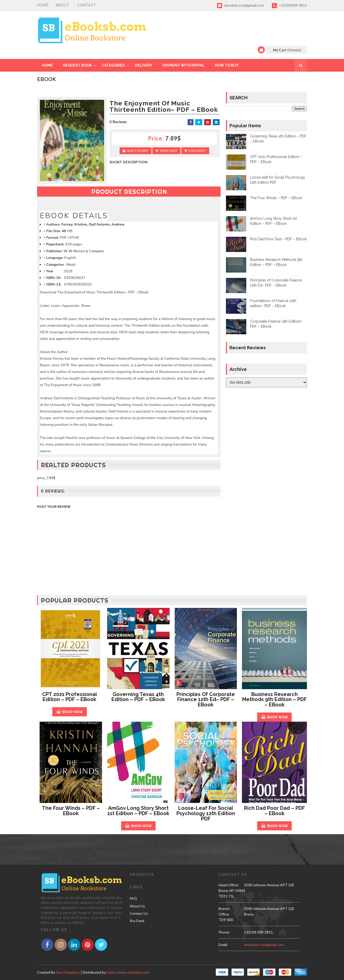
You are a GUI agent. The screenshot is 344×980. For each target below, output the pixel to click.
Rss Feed (137, 921)
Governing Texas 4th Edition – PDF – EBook (138, 697)
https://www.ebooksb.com (128, 972)
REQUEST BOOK (77, 65)
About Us (137, 906)
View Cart (166, 151)
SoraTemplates (68, 972)
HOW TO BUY (227, 65)
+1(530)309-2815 (289, 6)
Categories (113, 65)
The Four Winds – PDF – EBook (276, 198)
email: (223, 945)
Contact (87, 5)
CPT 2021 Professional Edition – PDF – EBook (70, 697)
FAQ (133, 898)
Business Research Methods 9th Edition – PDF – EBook (274, 700)
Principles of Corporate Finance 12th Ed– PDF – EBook (206, 700)
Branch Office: (224, 911)
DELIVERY (144, 65)
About (62, 5)
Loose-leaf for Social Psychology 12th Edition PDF (206, 813)
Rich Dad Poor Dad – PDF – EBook (278, 239)
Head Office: (229, 885)
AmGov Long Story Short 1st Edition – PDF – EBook (138, 811)
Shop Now (70, 712)
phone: (224, 932)
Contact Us (139, 913)
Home (43, 5)
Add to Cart (136, 151)
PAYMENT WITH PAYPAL (184, 65)
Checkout (195, 151)
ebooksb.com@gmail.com (240, 6)
